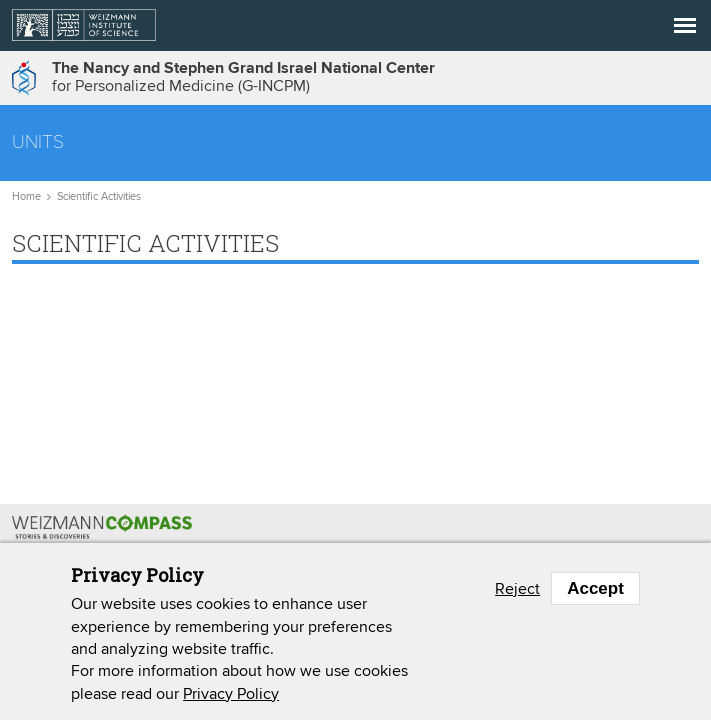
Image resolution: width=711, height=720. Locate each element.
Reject (517, 589)
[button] (685, 25)
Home (26, 197)
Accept (595, 589)
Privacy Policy (231, 694)
